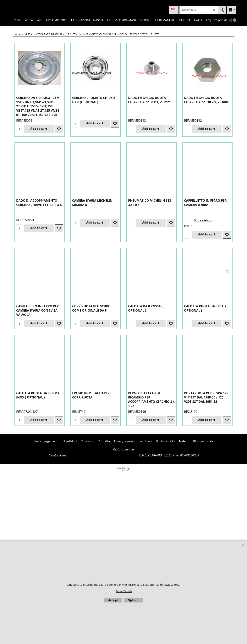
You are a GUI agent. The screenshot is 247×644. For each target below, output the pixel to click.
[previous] (231, 20)
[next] (235, 20)
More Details (124, 591)
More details (147, 282)
